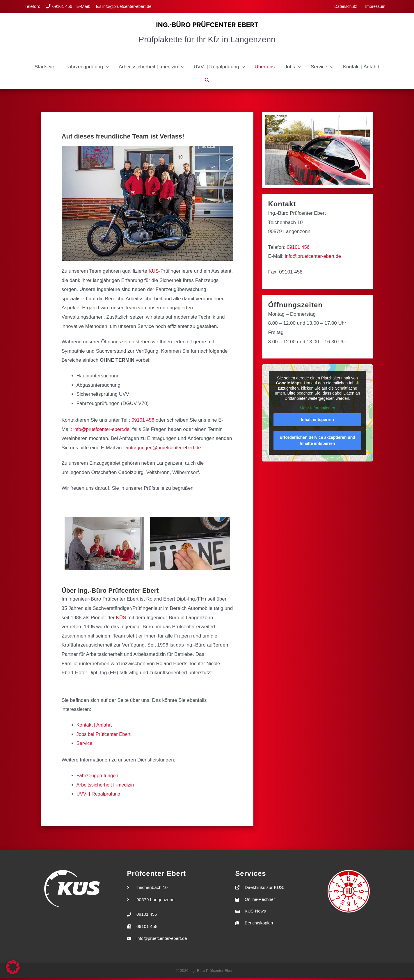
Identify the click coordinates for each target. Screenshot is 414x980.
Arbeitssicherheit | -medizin (106, 786)
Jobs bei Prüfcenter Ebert (104, 736)
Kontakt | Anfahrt (95, 726)
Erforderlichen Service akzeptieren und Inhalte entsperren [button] (318, 442)
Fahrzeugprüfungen (98, 777)
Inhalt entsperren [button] (318, 421)
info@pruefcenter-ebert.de (126, 6)
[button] (87, 68)
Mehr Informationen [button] (318, 410)
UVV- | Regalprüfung (99, 796)
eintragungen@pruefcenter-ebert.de (164, 449)
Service (85, 745)
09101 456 (62, 6)
